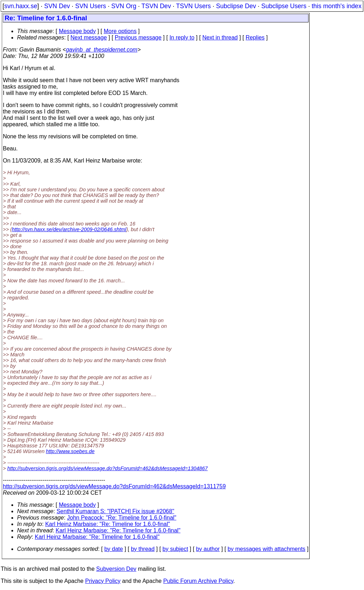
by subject (175, 549)
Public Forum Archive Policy (198, 581)
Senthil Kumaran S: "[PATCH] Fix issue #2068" (115, 511)
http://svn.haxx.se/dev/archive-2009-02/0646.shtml (69, 229)
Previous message (138, 38)
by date (113, 549)
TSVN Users (193, 6)
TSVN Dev (156, 6)
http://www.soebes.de (70, 451)
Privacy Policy (103, 581)
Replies (255, 38)
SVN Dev (57, 6)
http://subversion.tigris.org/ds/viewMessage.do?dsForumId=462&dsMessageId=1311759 (114, 486)
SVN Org (124, 6)
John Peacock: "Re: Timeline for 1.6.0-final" (122, 518)
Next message (89, 38)
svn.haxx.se (21, 6)
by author (208, 549)
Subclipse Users (284, 6)
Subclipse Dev (236, 6)
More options (120, 31)
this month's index (337, 6)
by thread (143, 549)
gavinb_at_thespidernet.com (101, 50)
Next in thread (220, 38)
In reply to (182, 38)
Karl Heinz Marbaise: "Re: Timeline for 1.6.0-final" (108, 524)
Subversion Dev (116, 569)
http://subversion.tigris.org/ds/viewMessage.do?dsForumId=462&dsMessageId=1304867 (107, 468)
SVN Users (90, 6)
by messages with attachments (266, 549)
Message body (77, 31)
